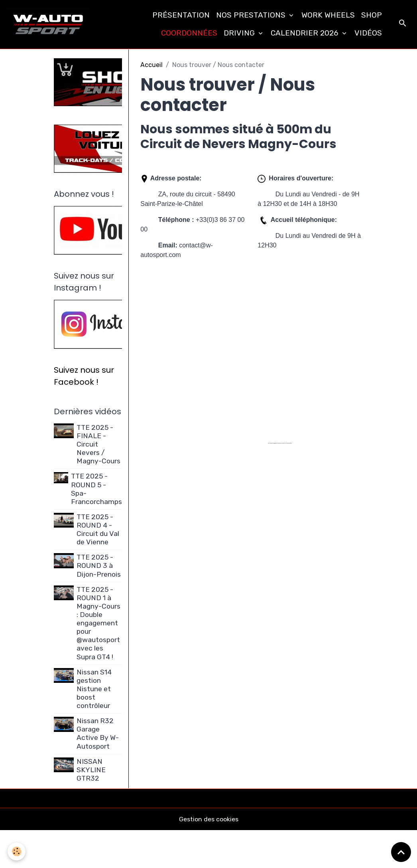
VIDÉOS (368, 33)
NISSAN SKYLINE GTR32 (91, 770)
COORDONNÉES (189, 33)
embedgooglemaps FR (276, 443)
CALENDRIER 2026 (306, 33)
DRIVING (240, 33)
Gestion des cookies (209, 820)
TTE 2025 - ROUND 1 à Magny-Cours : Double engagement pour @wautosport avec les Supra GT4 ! (99, 623)
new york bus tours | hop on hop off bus (286, 443)
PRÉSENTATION (181, 15)
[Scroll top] (401, 852)
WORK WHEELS (328, 15)
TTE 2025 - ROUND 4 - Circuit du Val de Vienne (98, 530)
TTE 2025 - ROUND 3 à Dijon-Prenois (99, 566)
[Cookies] (17, 851)
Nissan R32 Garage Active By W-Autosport (98, 734)
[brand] (48, 24)
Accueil (151, 65)
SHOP (372, 15)
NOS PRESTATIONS (252, 15)
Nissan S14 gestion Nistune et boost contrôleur (94, 689)
